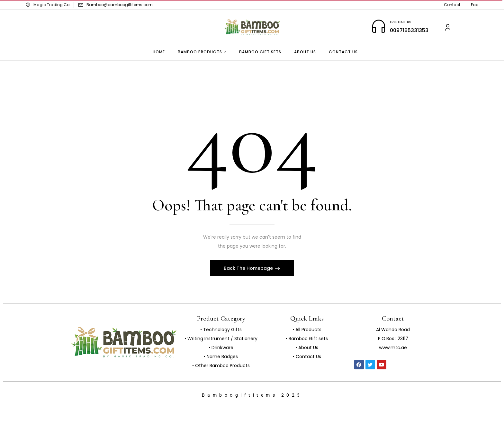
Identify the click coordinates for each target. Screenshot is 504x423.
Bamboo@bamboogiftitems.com (120, 5)
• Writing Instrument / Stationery (221, 339)
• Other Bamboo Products (221, 366)
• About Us (307, 348)
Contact (452, 5)
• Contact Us (307, 357)
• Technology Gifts (221, 330)
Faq (475, 5)
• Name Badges (221, 357)
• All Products (307, 330)
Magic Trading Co (47, 5)
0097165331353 (409, 30)
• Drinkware (221, 348)
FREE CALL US (401, 22)
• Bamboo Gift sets (307, 339)
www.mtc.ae (393, 348)
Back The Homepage (249, 268)
